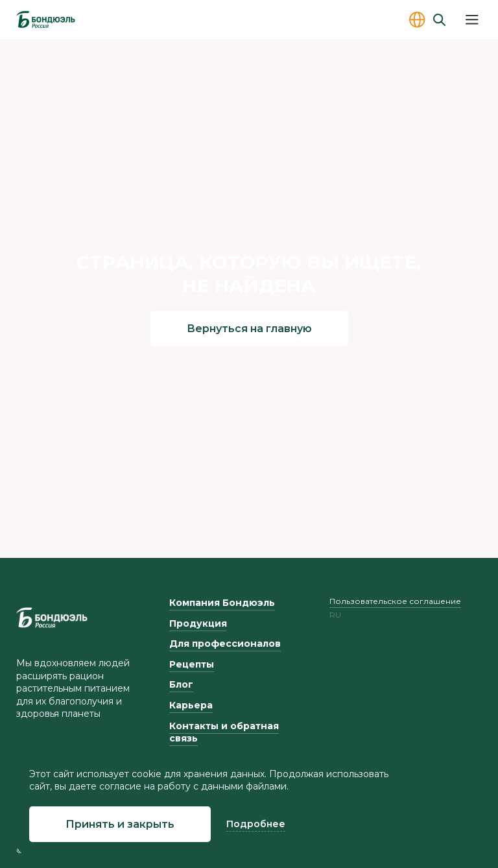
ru (335, 615)
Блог (181, 684)
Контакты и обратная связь (224, 732)
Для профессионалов (225, 644)
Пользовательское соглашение (395, 601)
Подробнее (256, 824)
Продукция (198, 623)
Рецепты (192, 664)
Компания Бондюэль (222, 603)
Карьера (191, 705)
